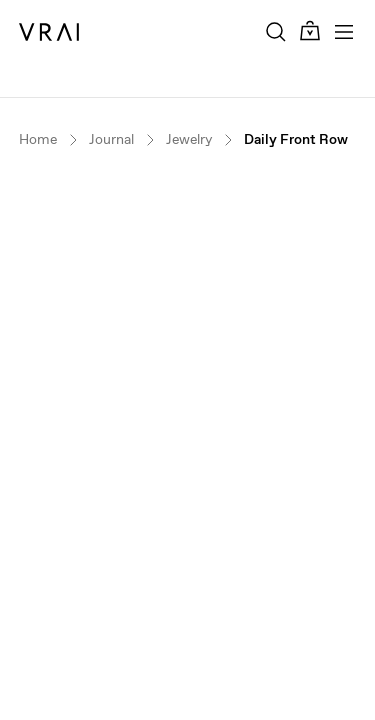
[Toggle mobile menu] (344, 32)
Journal (111, 139)
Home (38, 139)
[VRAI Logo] (49, 32)
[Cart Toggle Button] (310, 31)
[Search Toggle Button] (276, 32)
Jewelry (189, 139)
